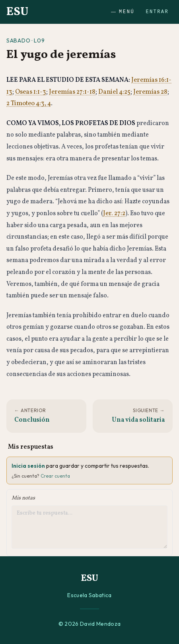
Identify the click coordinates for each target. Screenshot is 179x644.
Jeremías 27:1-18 (72, 92)
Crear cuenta (55, 476)
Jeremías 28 (150, 92)
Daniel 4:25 (114, 92)
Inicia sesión (28, 466)
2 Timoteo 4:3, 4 (29, 104)
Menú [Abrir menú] (123, 12)
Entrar (157, 12)
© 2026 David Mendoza (90, 624)
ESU (17, 12)
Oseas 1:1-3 (31, 92)
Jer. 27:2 (114, 214)
